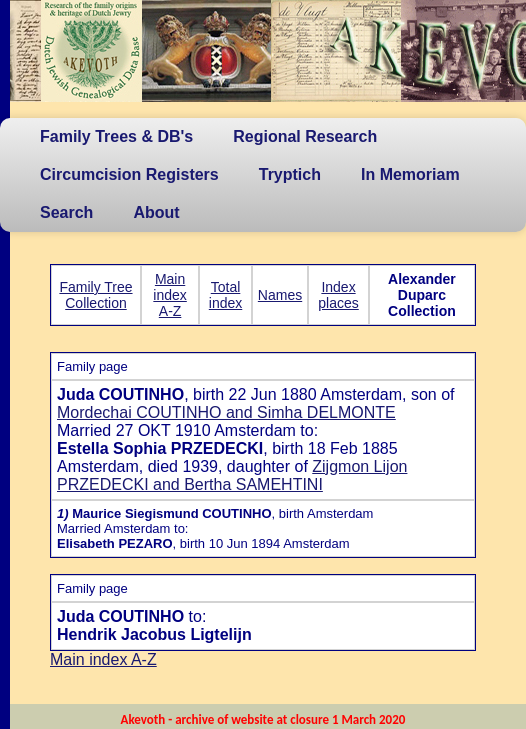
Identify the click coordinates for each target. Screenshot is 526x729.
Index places (338, 295)
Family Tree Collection (95, 295)
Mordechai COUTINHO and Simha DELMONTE (226, 412)
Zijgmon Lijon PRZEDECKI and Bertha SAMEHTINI (232, 475)
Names (280, 295)
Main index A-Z (169, 295)
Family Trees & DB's (116, 136)
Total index (225, 295)
